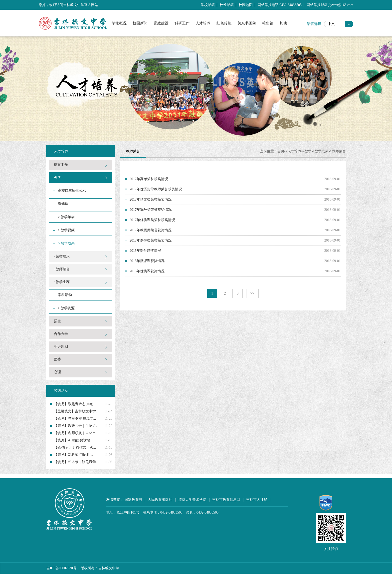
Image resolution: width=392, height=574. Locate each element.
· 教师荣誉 (62, 269)
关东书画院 (247, 23)
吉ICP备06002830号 (61, 568)
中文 (331, 24)
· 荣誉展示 (62, 256)
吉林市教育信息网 (226, 500)
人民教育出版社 (160, 500)
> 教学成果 (66, 243)
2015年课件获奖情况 (145, 251)
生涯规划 (61, 347)
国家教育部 (133, 500)
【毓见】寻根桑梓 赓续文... (75, 419)
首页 (281, 151)
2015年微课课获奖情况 (147, 261)
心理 (57, 372)
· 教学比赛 (62, 282)
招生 (57, 321)
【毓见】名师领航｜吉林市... (76, 433)
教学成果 (322, 151)
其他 (283, 23)
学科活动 (65, 295)
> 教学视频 (66, 230)
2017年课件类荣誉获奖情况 (151, 240)
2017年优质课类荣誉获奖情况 (152, 220)
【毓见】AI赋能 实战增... (73, 440)
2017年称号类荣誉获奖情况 (151, 210)
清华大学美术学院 (192, 500)
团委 (57, 359)
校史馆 (268, 23)
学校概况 (119, 23)
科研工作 (182, 23)
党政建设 (161, 23)
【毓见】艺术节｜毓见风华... (76, 462)
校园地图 (246, 5)
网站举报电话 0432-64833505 (280, 5)
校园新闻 (140, 23)
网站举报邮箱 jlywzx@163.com (330, 5)
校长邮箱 (227, 5)
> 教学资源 (66, 308)
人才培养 (203, 23)
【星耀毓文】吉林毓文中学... (76, 411)
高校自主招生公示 (72, 190)
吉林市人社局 (257, 500)
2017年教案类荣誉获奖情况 (151, 230)
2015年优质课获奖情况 (147, 271)
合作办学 (61, 334)
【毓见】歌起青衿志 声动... (75, 404)
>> (252, 293)
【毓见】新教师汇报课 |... (74, 455)
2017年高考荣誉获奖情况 (149, 179)
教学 (57, 177)
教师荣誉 (339, 151)
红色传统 (224, 23)
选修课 (63, 204)
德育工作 (61, 165)
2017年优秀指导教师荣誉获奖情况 (156, 189)
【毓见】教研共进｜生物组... (76, 426)
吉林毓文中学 (109, 568)
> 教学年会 (66, 217)
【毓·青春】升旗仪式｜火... (75, 447)
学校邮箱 (208, 5)
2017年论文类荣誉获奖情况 (151, 199)
